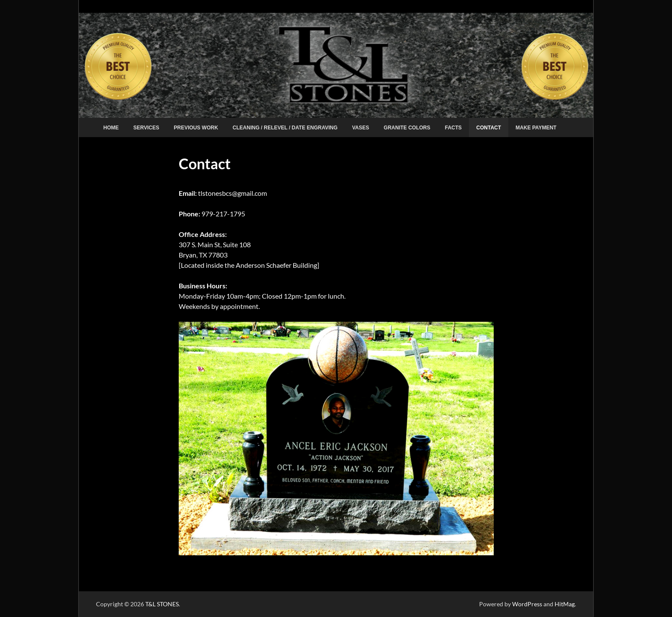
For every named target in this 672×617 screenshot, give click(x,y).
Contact (489, 128)
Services (146, 128)
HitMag (565, 604)
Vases (361, 128)
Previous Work (196, 128)
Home (111, 128)
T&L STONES (162, 604)
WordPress (527, 604)
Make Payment (536, 128)
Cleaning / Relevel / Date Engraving (285, 128)
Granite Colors (407, 128)
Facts (453, 128)
